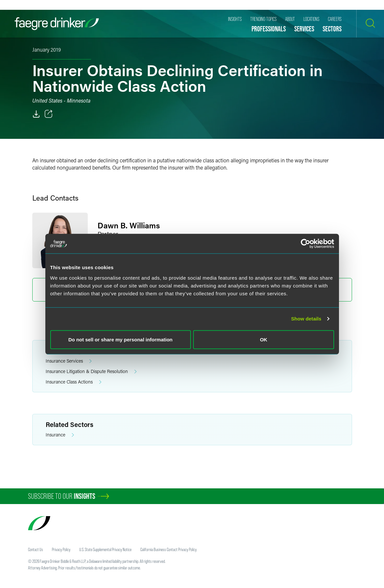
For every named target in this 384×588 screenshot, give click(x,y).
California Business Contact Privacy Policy (169, 549)
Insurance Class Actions (74, 382)
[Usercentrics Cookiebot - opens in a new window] (306, 244)
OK (264, 339)
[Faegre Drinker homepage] (57, 24)
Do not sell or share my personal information (121, 339)
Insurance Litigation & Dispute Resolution (91, 372)
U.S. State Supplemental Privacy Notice (105, 549)
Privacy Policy (61, 549)
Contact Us (36, 549)
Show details (306, 319)
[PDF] (36, 114)
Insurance (60, 435)
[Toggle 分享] (49, 114)
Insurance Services (69, 361)
